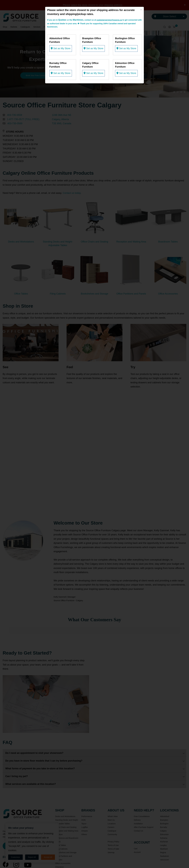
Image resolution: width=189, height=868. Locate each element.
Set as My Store (61, 48)
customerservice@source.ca (109, 20)
